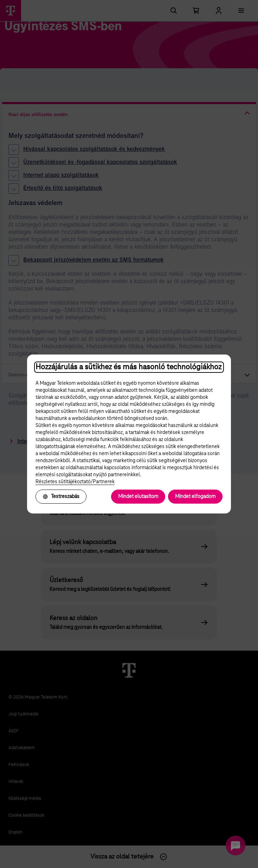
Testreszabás (61, 497)
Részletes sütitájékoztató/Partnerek (75, 482)
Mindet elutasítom (138, 497)
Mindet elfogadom (195, 497)
